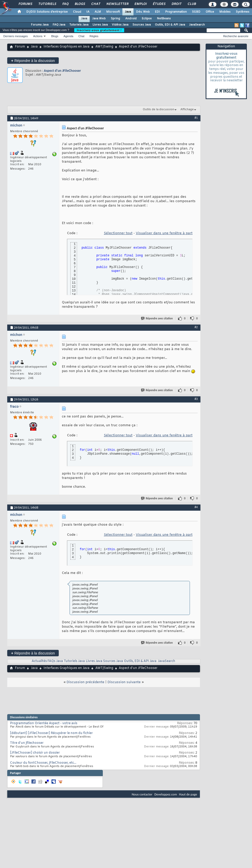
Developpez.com (166, 794)
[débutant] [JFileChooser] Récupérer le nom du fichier (51, 733)
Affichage (187, 109)
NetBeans (164, 19)
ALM (98, 12)
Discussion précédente (85, 682)
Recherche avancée (236, 36)
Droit (176, 4)
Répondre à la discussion (33, 61)
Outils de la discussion (158, 109)
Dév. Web (143, 12)
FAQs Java (55, 661)
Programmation (176, 12)
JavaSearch (197, 25)
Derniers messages (16, 36)
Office (210, 12)
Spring (115, 19)
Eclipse (147, 19)
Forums (25, 4)
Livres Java (100, 25)
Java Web (99, 19)
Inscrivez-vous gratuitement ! (99, 30)
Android (131, 19)
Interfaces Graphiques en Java (66, 47)
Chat (95, 4)
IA (88, 12)
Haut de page (188, 794)
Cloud (77, 12)
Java (128, 12)
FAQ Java (59, 25)
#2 (196, 327)
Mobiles (225, 12)
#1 (196, 118)
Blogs (80, 4)
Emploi (140, 4)
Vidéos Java (120, 25)
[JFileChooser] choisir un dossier (35, 753)
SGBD (196, 12)
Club (191, 4)
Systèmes (243, 12)
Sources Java (142, 25)
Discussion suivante (124, 682)
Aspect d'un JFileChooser (62, 71)
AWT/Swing (104, 47)
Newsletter (117, 4)
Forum (20, 47)
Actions (38, 36)
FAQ (65, 4)
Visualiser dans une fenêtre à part (164, 233)
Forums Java (40, 25)
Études (159, 4)
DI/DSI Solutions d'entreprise (47, 12)
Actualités (39, 661)
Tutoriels (47, 4)
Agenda (68, 36)
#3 (196, 399)
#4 (196, 507)
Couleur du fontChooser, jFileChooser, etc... (43, 763)
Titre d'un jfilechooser (27, 743)
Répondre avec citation (157, 318)
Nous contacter (142, 794)
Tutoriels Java (79, 25)
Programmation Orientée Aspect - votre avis (44, 723)
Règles (94, 36)
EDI (157, 12)
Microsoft (113, 12)
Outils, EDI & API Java (170, 25)
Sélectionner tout (118, 233)
